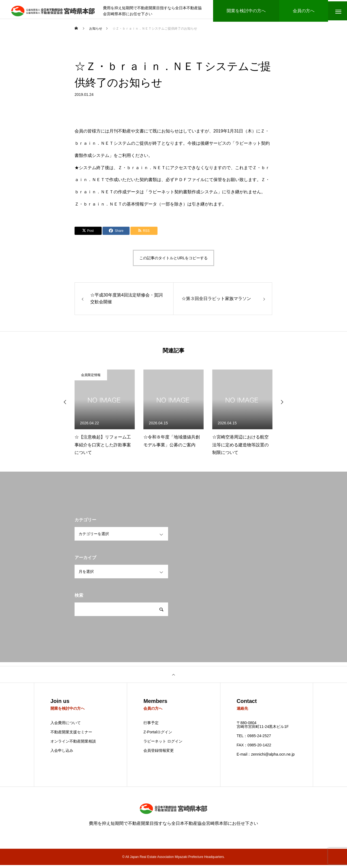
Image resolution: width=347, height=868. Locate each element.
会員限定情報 (91, 378)
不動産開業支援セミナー (71, 735)
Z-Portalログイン (158, 735)
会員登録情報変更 (159, 753)
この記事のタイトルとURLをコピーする (173, 261)
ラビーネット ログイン (163, 744)
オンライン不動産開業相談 (73, 744)
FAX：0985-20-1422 (254, 748)
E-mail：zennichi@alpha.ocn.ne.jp (266, 757)
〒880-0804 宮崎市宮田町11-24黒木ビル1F (263, 728)
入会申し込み (62, 754)
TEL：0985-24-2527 (254, 739)
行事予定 (151, 726)
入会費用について (66, 726)
